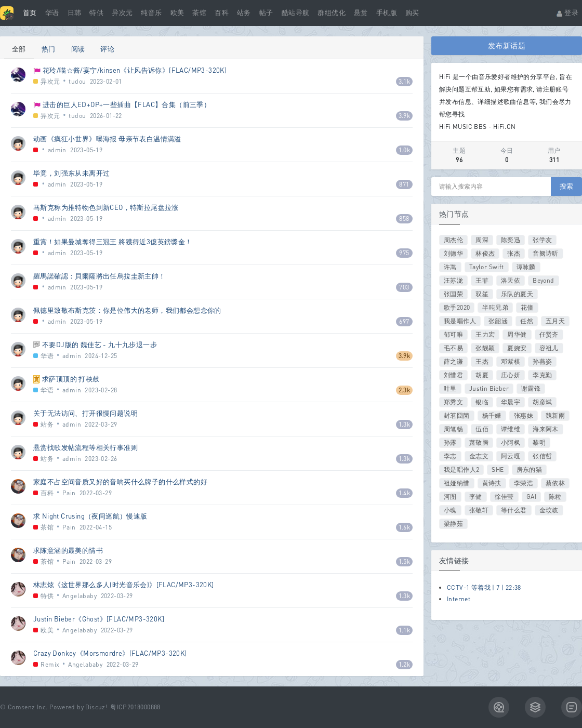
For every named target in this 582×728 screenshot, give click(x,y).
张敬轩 (479, 510)
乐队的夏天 (517, 294)
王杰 (482, 361)
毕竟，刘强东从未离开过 (71, 173)
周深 (482, 240)
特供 (96, 13)
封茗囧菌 (457, 415)
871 (404, 184)
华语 (52, 13)
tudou (77, 81)
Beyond (543, 280)
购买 (412, 13)
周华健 (517, 334)
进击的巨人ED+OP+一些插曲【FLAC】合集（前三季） (127, 104)
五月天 (555, 321)
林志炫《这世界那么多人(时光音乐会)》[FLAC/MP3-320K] (124, 585)
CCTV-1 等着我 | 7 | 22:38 (484, 587)
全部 (19, 49)
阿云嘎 (511, 456)
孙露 (450, 442)
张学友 (542, 240)
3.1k (405, 81)
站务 (244, 13)
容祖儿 (549, 348)
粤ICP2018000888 (135, 707)
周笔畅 (453, 429)
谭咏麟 (526, 267)
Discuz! (96, 707)
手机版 (387, 13)
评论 (107, 49)
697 (404, 321)
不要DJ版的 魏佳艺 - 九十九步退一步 (100, 345)
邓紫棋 (511, 361)
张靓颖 (485, 348)
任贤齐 (549, 334)
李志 (450, 456)
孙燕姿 (542, 361)
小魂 (450, 510)
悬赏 (361, 13)
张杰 (514, 253)
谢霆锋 (531, 388)
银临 (482, 402)
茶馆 (199, 13)
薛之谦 (453, 361)
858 (404, 219)
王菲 (482, 280)
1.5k (405, 561)
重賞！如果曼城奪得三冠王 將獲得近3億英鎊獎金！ (113, 242)
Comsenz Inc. (28, 707)
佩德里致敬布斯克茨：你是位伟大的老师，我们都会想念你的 (127, 310)
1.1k (405, 630)
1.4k (405, 493)
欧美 (177, 13)
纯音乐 (151, 13)
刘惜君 (453, 375)
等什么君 (514, 510)
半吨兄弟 (495, 307)
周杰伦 (453, 240)
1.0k (405, 150)
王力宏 (485, 334)
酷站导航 (296, 13)
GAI (531, 497)
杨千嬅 (492, 415)
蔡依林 (555, 483)
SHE (498, 469)
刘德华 (453, 253)
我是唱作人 (460, 321)
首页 (30, 13)
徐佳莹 (504, 497)
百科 (222, 13)
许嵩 (450, 267)
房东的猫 (530, 469)
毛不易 (453, 348)
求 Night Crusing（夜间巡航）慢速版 (90, 516)
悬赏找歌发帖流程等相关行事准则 (85, 447)
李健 (476, 497)
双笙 (482, 294)
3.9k (405, 116)
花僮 (527, 307)
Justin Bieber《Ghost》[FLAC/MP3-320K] (99, 619)
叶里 (450, 388)
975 (404, 253)
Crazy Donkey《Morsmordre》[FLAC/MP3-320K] (110, 653)
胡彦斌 (542, 402)
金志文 (479, 456)
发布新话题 (507, 45)
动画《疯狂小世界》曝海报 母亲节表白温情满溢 (107, 139)
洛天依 (511, 280)
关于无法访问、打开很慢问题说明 (85, 413)
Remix (50, 664)
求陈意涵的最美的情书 (68, 550)
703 (404, 287)
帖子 (266, 13)
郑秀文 (453, 402)
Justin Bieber (489, 388)
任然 (527, 321)
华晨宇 (511, 402)
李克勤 (542, 375)
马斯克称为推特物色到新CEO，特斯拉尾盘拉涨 (106, 207)
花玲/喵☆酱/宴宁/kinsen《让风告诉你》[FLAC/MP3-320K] (135, 70)
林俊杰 (485, 253)
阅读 (78, 49)
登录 (567, 13)
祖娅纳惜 (457, 483)
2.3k (405, 390)
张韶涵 (498, 321)
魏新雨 (555, 415)
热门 (49, 49)
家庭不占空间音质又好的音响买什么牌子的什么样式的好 (120, 482)
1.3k (405, 424)
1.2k (405, 664)
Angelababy (80, 596)
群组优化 (332, 13)
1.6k (405, 527)
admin (57, 150)
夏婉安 (517, 348)
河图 (450, 497)
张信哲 (542, 456)
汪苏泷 (453, 280)
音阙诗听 (546, 253)
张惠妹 (524, 415)
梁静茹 (453, 524)
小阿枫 (511, 442)
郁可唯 (453, 334)
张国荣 (453, 294)
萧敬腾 (479, 442)
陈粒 (555, 497)
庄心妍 (511, 375)
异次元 (122, 13)
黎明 (539, 442)
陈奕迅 (511, 240)
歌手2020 (457, 307)
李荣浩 (524, 483)
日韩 (75, 13)
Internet (459, 599)
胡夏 (482, 375)
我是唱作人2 (461, 469)
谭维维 (511, 429)
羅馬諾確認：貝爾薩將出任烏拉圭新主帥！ (100, 276)
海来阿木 (546, 429)
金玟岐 (549, 510)
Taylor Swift (487, 267)
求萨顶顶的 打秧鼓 (71, 379)
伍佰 (482, 429)
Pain (69, 493)
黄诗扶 (492, 483)
